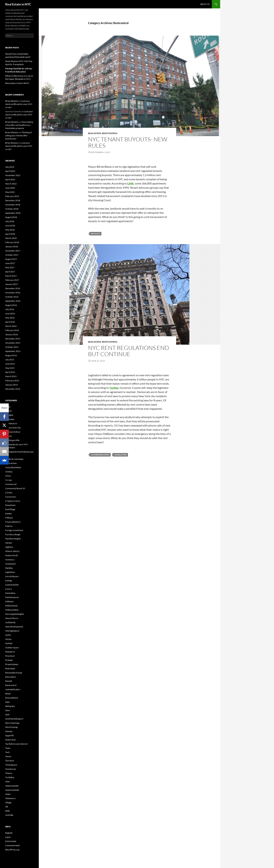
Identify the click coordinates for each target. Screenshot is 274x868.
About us (205, 4)
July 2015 (10, 360)
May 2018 (10, 230)
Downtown (10, 505)
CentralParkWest (13, 467)
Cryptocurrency (13, 501)
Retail (8, 694)
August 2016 (11, 305)
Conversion (11, 497)
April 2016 (10, 322)
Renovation (11, 677)
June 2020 (10, 188)
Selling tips (10, 706)
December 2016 (13, 288)
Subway (9, 731)
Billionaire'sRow (13, 432)
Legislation (10, 572)
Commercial (11, 484)
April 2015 (10, 372)
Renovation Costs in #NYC (17, 83)
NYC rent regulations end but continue (129, 351)
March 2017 (11, 276)
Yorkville (9, 815)
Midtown (9, 601)
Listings (9, 580)
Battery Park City (13, 428)
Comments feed (12, 845)
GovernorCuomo (100, 455)
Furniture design (13, 534)
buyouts (96, 234)
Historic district (12, 551)
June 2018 (10, 226)
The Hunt (10, 761)
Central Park (11, 463)
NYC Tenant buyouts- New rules (128, 142)
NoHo (8, 635)
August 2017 (11, 259)
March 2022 (11, 184)
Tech (7, 752)
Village (8, 802)
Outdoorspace (12, 648)
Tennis (8, 756)
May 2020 (10, 192)
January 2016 (12, 334)
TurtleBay (10, 777)
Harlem (9, 543)
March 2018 (11, 238)
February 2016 (12, 330)
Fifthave (9, 518)
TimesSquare (11, 765)
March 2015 (11, 376)
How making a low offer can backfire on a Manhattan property (19, 125)
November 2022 (13, 175)
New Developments (14, 627)
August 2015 (11, 355)
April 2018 (10, 234)
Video (8, 794)
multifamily (10, 622)
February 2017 (12, 280)
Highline (9, 547)
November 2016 (13, 293)
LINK (131, 183)
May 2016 (10, 318)
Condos (9, 493)
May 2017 (10, 267)
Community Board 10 (15, 488)
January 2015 (12, 385)
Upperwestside (12, 790)
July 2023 (10, 167)
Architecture (11, 423)
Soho (8, 710)
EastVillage (10, 509)
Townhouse (11, 769)
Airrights (9, 415)
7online (114, 388)
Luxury (8, 589)
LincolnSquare (12, 576)
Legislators (120, 455)
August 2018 (11, 217)
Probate (9, 660)
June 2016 (10, 314)
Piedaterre (10, 652)
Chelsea (9, 472)
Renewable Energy (14, 673)
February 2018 (12, 242)
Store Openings (12, 723)
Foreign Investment (14, 530)
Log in (8, 837)
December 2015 (13, 339)
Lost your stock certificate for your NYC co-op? (19, 104)
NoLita (8, 639)
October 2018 (12, 209)
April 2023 (10, 171)
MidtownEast (11, 606)
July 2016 (10, 309)
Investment (10, 564)
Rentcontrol (110, 133)
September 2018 (13, 213)
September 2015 (13, 351)
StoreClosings (12, 727)
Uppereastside (12, 786)
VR (7, 807)
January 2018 (12, 246)
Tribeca (9, 773)
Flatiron (9, 526)
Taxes (8, 748)
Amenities (10, 419)
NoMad (9, 643)
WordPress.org (12, 850)
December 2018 (13, 200)
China (8, 476)
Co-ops (9, 480)
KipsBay (9, 568)
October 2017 (12, 255)
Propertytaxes (12, 664)
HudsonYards (12, 555)
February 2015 (12, 381)
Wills (8, 811)
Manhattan (10, 593)
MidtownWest (12, 610)
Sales (8, 702)
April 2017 (10, 272)
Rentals (9, 681)
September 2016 (13, 301)
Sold (7, 715)
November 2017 (13, 251)
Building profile (12, 440)
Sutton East (10, 740)
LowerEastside (12, 585)
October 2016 (12, 297)
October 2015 (12, 347)
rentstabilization (13, 689)
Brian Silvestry (12, 101)
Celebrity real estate (14, 459)
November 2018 (13, 205)
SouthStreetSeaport (14, 719)
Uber (8, 782)
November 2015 (13, 343)
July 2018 (10, 221)
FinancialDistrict (13, 522)
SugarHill (9, 735)
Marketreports (12, 597)
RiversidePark (12, 698)
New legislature (12, 631)
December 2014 (13, 389)
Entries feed (11, 841)
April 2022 (10, 179)
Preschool (10, 656)
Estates (8, 513)
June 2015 (10, 364)
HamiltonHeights (13, 539)
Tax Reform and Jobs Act (16, 744)
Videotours (10, 798)
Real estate (95, 133)
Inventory (10, 560)
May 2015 (10, 368)
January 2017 (12, 284)
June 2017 (10, 263)
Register (9, 833)
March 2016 (11, 326)
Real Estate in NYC (18, 4)
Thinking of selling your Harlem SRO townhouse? (19, 136)
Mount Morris (12, 618)
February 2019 (12, 196)
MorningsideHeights (15, 614)
